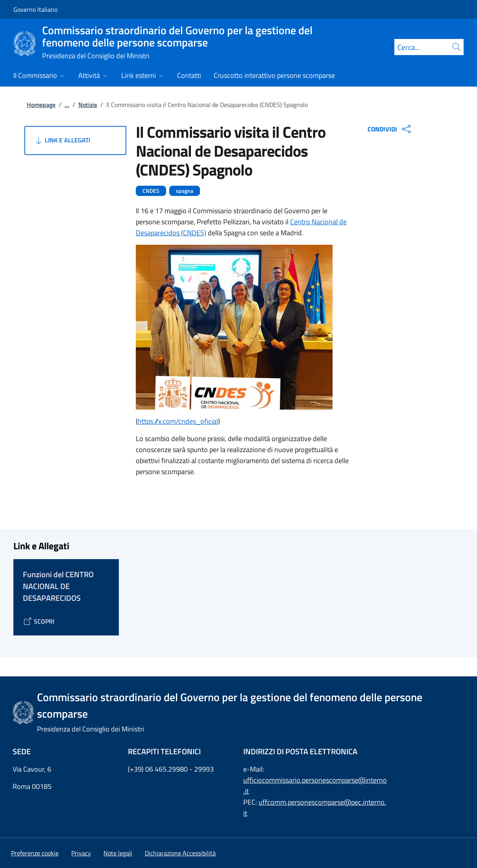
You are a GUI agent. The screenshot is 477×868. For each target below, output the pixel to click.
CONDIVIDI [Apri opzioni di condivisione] (390, 129)
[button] (35, 853)
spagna (185, 191)
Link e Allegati (62, 140)
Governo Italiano (35, 9)
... (67, 105)
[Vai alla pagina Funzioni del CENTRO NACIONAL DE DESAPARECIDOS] (39, 621)
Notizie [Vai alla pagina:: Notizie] (88, 105)
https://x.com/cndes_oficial (178, 421)
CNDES (151, 191)
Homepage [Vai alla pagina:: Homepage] (41, 105)
